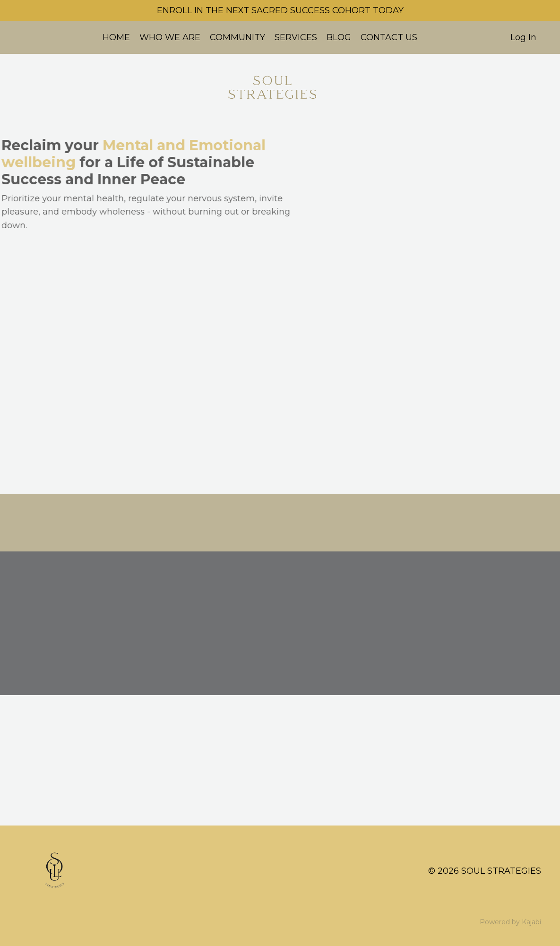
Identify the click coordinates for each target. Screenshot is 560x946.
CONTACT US (389, 37)
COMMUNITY (237, 37)
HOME (116, 37)
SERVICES (296, 37)
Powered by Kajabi (510, 922)
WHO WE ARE (170, 37)
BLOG (339, 37)
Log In (523, 37)
